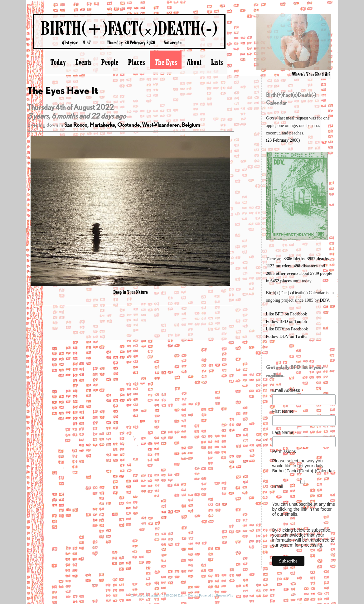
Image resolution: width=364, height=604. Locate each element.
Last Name (285, 433)
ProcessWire (225, 595)
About (194, 62)
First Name (285, 411)
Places (136, 62)
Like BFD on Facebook (287, 314)
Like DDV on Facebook (287, 329)
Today (58, 62)
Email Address (288, 390)
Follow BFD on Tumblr (287, 321)
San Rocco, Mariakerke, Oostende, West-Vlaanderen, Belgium (132, 125)
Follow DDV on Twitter (287, 336)
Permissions (284, 451)
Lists (217, 62)
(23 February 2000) (283, 140)
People (110, 62)
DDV (325, 300)
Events (83, 62)
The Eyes (166, 62)
